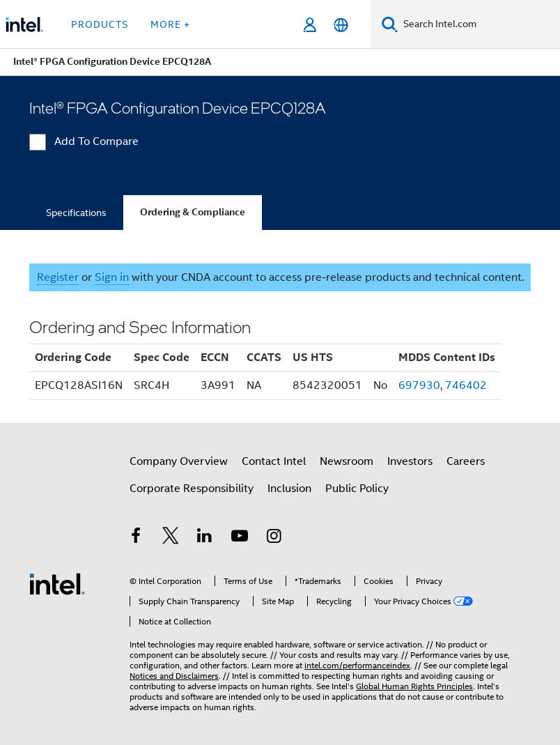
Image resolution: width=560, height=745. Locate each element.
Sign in (112, 277)
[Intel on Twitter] (171, 538)
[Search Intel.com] (479, 24)
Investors (410, 461)
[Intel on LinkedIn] (205, 538)
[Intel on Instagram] (274, 538)
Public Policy (357, 489)
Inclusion (289, 489)
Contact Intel (274, 461)
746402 (466, 385)
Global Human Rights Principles (414, 686)
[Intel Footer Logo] (57, 583)
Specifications (76, 213)
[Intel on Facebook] (136, 538)
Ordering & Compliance (193, 212)
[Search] (390, 24)
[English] (341, 25)
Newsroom (347, 461)
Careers (466, 461)
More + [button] (170, 24)
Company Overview (179, 461)
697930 (419, 385)
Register (58, 277)
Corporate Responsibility (192, 489)
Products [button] (100, 24)
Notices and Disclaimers (174, 676)
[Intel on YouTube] (240, 538)
